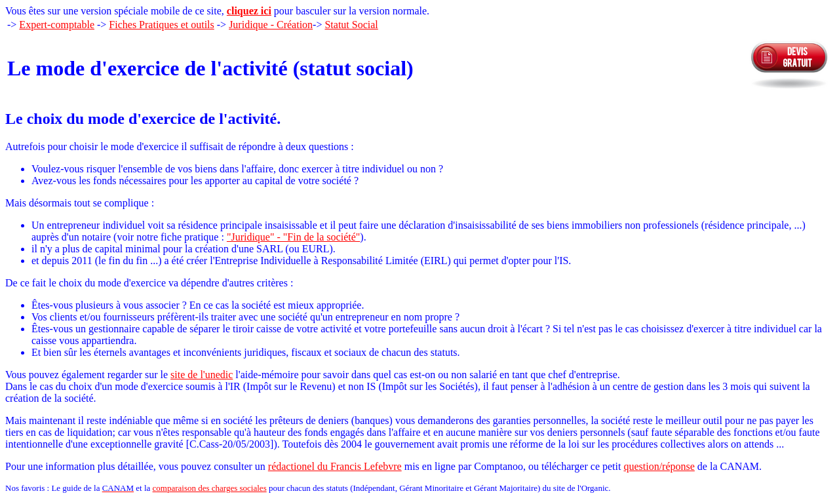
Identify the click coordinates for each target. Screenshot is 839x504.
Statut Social (351, 25)
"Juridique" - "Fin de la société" (293, 237)
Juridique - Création (271, 25)
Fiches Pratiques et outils (161, 25)
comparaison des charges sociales (210, 488)
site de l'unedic (202, 375)
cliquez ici (249, 11)
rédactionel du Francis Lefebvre (335, 466)
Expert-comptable (57, 25)
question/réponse (659, 466)
